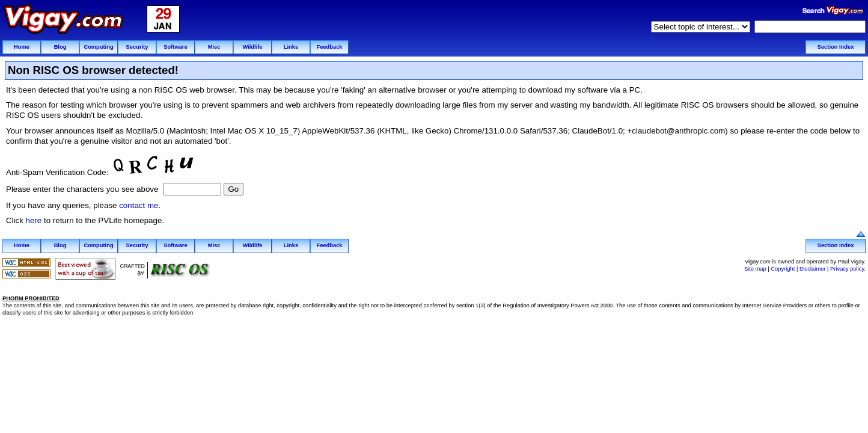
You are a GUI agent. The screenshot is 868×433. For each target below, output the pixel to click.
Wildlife (252, 47)
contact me (139, 205)
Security (137, 47)
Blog (60, 47)
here (34, 220)
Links (291, 47)
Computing (98, 47)
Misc (214, 47)
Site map (755, 269)
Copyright (783, 269)
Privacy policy (847, 269)
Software (175, 47)
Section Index (836, 47)
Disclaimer (813, 269)
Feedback (329, 47)
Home (22, 47)
